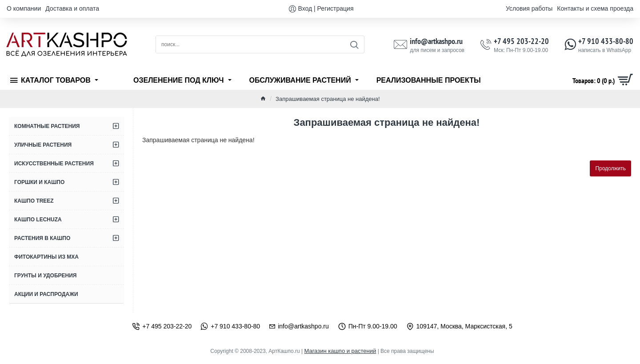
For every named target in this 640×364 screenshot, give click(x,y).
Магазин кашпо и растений (340, 351)
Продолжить (610, 168)
